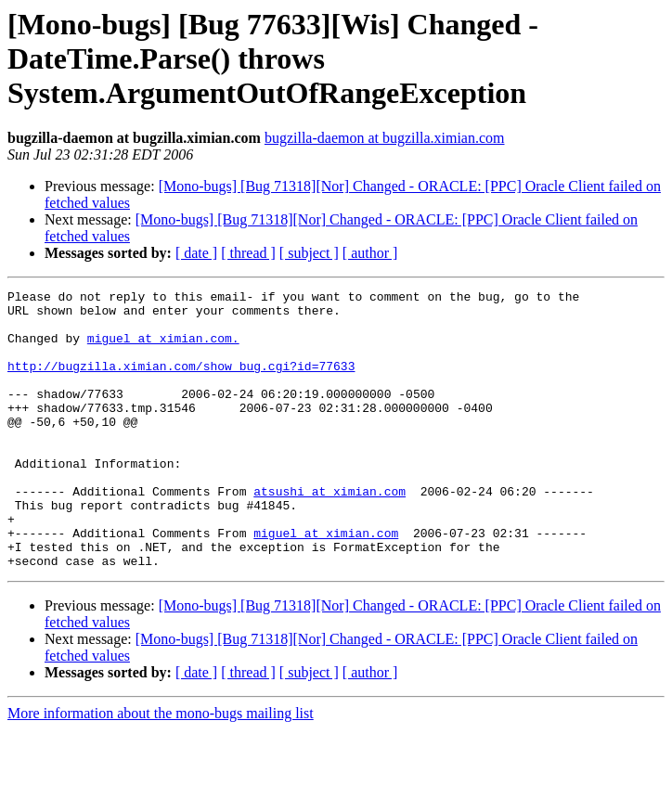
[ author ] (370, 253)
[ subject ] (309, 253)
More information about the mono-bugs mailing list (161, 769)
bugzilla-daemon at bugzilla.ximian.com (385, 138)
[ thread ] (248, 253)
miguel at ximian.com (326, 583)
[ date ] (196, 253)
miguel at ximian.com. (163, 349)
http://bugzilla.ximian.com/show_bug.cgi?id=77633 (181, 382)
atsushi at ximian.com (330, 533)
